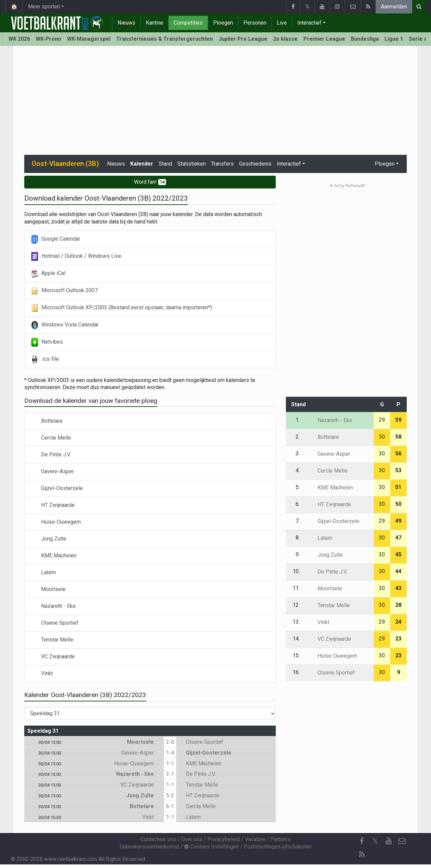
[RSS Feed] (362, 855)
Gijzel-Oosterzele (57, 489)
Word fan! (150, 182)
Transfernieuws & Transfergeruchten (164, 39)
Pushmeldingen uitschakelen (278, 847)
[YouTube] (389, 841)
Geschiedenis (255, 164)
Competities (188, 23)
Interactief (309, 23)
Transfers (222, 164)
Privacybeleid (224, 839)
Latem (44, 573)
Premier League (324, 39)
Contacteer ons (158, 839)
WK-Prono (48, 39)
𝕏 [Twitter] (375, 841)
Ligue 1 (394, 39)
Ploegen (223, 23)
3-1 (170, 774)
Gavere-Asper (53, 472)
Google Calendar (56, 239)
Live (282, 23)
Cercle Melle (51, 438)
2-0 (170, 742)
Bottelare (47, 421)
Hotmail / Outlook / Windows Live (76, 256)
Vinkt (42, 674)
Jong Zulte (49, 539)
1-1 (170, 763)
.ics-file (45, 359)
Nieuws (126, 23)
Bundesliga (365, 39)
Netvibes (47, 342)
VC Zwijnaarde (53, 657)
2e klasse (285, 39)
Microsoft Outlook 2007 (64, 291)
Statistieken (192, 164)
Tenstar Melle (52, 640)
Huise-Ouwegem (56, 522)
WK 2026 (19, 39)
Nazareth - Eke (54, 606)
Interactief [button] (289, 164)
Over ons (192, 839)
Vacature (255, 839)
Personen (255, 23)
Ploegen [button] (385, 164)
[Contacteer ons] (402, 841)
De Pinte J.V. (51, 455)
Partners (280, 839)
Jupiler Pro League (243, 39)
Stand (165, 164)
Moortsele (48, 589)
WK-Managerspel (89, 39)
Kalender (142, 164)
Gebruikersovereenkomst (149, 847)
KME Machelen (54, 556)
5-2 (170, 795)
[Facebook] (362, 841)
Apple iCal (48, 274)
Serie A (418, 39)
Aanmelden (394, 7)
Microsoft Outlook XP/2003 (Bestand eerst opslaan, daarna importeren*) (122, 308)
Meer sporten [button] (44, 7)
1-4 (170, 753)
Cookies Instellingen (211, 847)
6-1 (170, 806)
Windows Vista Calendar (65, 325)
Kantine (155, 23)
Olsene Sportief (55, 623)
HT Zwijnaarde (53, 505)
